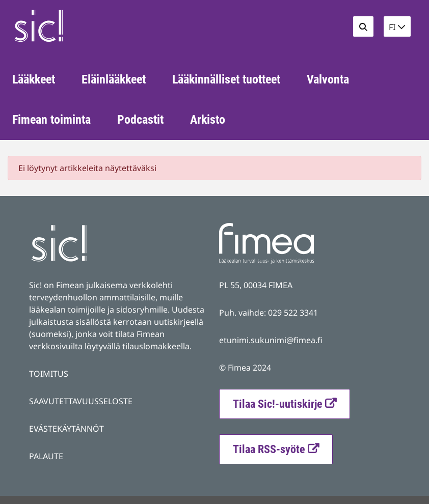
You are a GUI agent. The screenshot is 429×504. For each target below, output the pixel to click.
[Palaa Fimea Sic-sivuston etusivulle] (83, 26)
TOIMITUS (49, 374)
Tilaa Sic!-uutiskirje (278, 404)
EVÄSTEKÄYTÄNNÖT (66, 429)
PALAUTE (46, 456)
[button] (397, 26)
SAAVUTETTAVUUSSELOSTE (81, 401)
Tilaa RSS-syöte (283, 448)
